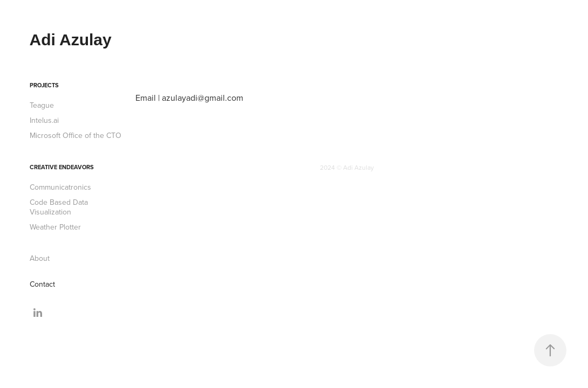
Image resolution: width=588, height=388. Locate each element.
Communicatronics (60, 187)
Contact (42, 284)
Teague (42, 105)
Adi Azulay (71, 40)
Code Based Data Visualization (59, 207)
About (40, 258)
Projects (44, 85)
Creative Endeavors (62, 167)
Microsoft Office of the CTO (76, 135)
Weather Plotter (55, 227)
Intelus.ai (44, 120)
